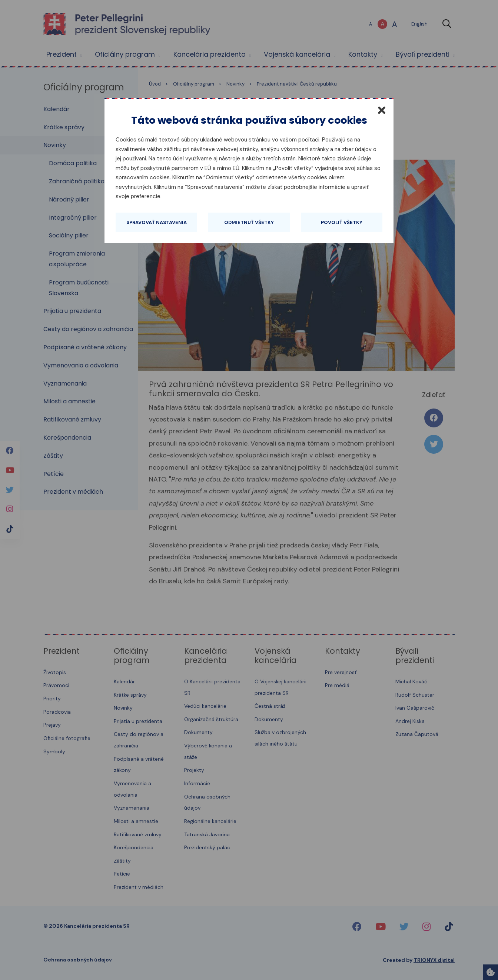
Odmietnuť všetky (249, 222)
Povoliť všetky (342, 222)
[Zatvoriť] (382, 110)
